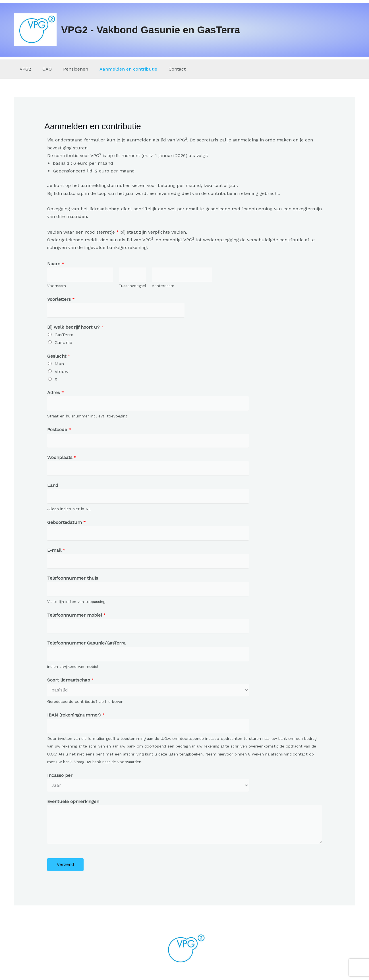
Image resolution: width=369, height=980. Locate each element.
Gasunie (63, 343)
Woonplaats (62, 459)
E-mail (56, 553)
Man (59, 365)
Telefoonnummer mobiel (76, 619)
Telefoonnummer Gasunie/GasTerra (86, 647)
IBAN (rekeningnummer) (76, 720)
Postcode (59, 431)
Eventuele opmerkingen (73, 807)
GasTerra (64, 336)
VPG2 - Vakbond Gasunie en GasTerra (151, 30)
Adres (56, 393)
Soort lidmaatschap (71, 684)
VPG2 (24, 69)
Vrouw (62, 372)
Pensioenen (70, 69)
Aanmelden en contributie (120, 69)
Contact (167, 69)
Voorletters (61, 300)
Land (53, 488)
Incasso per (60, 781)
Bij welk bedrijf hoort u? (75, 328)
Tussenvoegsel (132, 286)
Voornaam (57, 286)
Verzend (65, 870)
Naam (56, 264)
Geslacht (59, 357)
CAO (44, 69)
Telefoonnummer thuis (73, 581)
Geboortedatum (67, 525)
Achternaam (163, 286)
